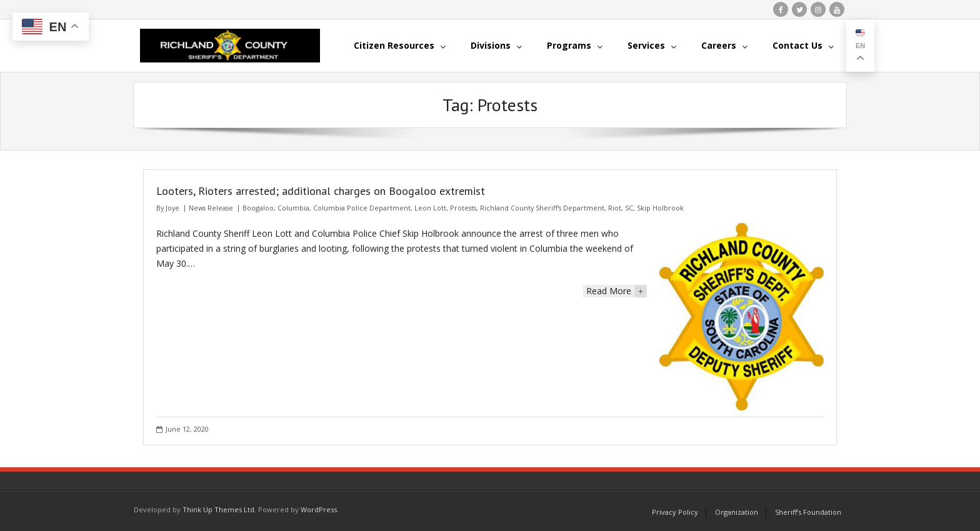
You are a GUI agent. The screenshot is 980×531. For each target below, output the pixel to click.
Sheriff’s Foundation (808, 512)
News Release (211, 208)
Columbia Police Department (362, 208)
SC (629, 208)
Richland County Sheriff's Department (542, 208)
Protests (463, 208)
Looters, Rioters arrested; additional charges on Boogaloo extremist (321, 191)
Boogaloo (258, 208)
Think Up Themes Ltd (218, 509)
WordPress (319, 509)
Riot (615, 208)
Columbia (293, 208)
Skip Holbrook (660, 208)
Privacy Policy (675, 512)
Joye (172, 208)
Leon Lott (430, 208)
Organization (737, 512)
